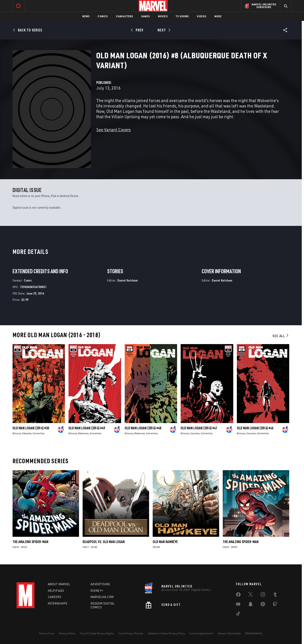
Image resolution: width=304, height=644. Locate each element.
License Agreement (201, 633)
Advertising (100, 584)
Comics (103, 16)
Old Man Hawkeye (165, 542)
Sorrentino (39, 433)
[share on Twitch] (275, 605)
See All (281, 336)
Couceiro (195, 433)
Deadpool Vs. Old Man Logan (104, 542)
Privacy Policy (67, 633)
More (218, 16)
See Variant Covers (113, 130)
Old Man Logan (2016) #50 (31, 428)
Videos (201, 16)
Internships (58, 603)
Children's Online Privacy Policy (166, 633)
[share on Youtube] (238, 605)
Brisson (17, 433)
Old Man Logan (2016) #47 (199, 428)
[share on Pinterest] (263, 605)
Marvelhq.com (102, 597)
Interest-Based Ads (229, 633)
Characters (125, 16)
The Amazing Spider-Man (30, 542)
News (86, 16)
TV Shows (182, 16)
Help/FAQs (56, 591)
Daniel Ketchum (127, 280)
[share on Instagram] (263, 595)
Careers (55, 597)
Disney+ (97, 591)
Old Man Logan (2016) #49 (87, 428)
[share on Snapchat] (250, 605)
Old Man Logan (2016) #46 (255, 428)
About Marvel (59, 584)
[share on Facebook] (238, 596)
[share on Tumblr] (275, 595)
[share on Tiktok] (238, 614)
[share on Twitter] (250, 595)
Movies (163, 16)
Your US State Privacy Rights (97, 633)
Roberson (83, 433)
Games (146, 16)
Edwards (27, 433)
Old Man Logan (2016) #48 (143, 428)
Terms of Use (47, 633)
